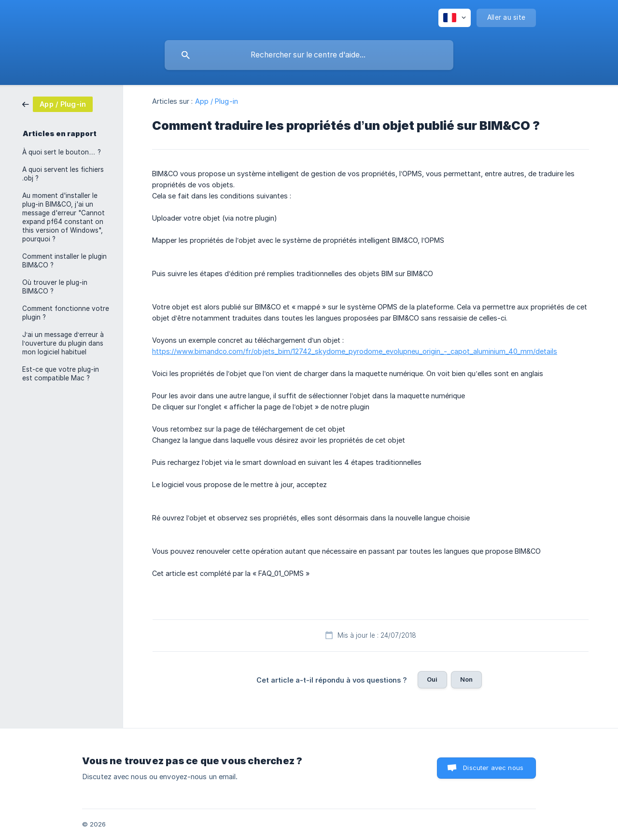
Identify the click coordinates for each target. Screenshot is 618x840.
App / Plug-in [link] (217, 101)
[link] (57, 104)
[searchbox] (309, 55)
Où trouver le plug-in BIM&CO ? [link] (55, 287)
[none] (455, 18)
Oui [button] (432, 679)
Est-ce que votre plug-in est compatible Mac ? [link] (61, 374)
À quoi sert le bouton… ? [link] (62, 152)
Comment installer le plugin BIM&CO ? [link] (64, 261)
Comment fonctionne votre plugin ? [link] (66, 313)
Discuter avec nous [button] (493, 768)
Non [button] (466, 679)
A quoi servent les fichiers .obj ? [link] (63, 174)
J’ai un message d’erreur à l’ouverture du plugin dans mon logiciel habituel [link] (63, 343)
